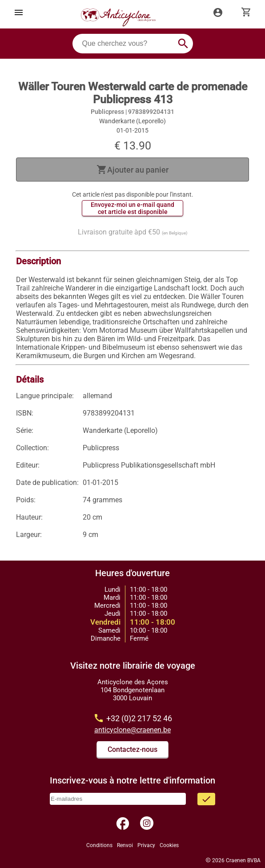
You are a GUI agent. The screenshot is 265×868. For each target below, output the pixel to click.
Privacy (146, 845)
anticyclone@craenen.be (132, 730)
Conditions (99, 845)
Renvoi (125, 845)
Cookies (169, 845)
